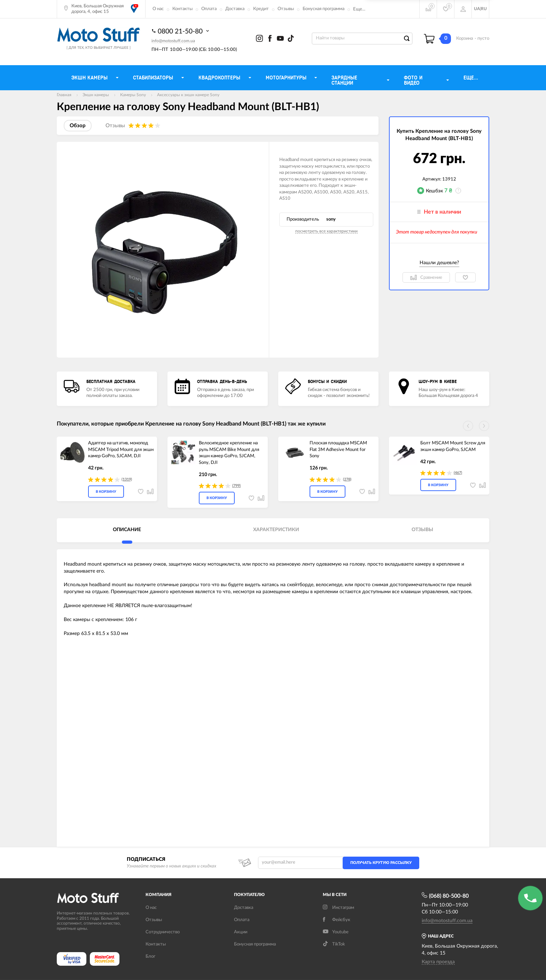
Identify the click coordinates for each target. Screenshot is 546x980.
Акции (241, 932)
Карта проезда (438, 962)
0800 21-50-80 (181, 31)
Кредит (261, 9)
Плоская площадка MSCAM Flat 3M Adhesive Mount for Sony (338, 450)
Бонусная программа (323, 9)
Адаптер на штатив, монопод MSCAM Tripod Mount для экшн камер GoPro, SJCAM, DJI (121, 450)
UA (477, 9)
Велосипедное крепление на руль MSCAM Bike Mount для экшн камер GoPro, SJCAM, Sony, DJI (229, 453)
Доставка (235, 9)
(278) (347, 479)
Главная (64, 95)
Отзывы (286, 9)
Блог (150, 956)
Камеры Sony (133, 95)
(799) (236, 486)
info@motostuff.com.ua (173, 41)
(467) (458, 473)
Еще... (359, 9)
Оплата (209, 9)
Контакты (182, 9)
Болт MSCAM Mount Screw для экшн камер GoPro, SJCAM (453, 446)
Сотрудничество (163, 932)
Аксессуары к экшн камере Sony (188, 95)
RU (484, 9)
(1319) (127, 479)
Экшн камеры (96, 95)
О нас (158, 9)
